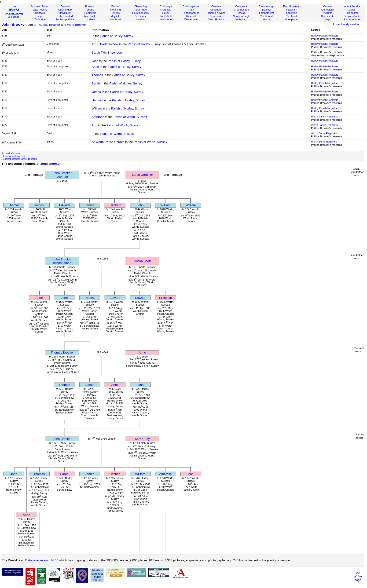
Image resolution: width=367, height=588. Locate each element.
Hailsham (292, 10)
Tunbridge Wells (65, 19)
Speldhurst (266, 16)
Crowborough (266, 6)
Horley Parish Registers (325, 36)
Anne (95, 67)
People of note (352, 16)
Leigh (40, 16)
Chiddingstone (191, 6)
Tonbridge (40, 19)
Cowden (216, 6)
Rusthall (191, 16)
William (97, 108)
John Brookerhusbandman (62, 261)
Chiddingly (166, 6)
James (96, 92)
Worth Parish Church (110, 142)
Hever (166, 13)
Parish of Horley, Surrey (117, 36)
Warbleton (166, 19)
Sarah (96, 83)
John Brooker (14, 24)
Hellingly (115, 13)
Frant (191, 10)
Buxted (116, 6)
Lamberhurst (266, 13)
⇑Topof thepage (358, 575)
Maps (328, 19)
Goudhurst (216, 10)
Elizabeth (115, 205)
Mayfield (115, 16)
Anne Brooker (77, 25)
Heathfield (90, 13)
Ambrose (98, 117)
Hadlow (266, 10)
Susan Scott (142, 261)
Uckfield (90, 19)
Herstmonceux (141, 13)
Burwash (90, 6)
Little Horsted (65, 16)
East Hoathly (40, 10)
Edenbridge (65, 10)
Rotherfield (166, 16)
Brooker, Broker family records (19, 159)
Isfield (241, 13)
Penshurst (141, 16)
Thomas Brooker (49, 25)
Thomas (97, 75)
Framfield (166, 10)
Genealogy (328, 10)
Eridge (90, 10)
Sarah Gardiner (142, 175)
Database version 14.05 (42, 560)
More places (292, 19)
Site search (352, 13)
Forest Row (141, 10)
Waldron (141, 19)
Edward (64, 205)
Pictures (328, 13)
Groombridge (241, 10)
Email (352, 10)
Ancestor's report (12, 153)
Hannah (97, 100)
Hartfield (40, 13)
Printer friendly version (346, 24)
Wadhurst (116, 19)
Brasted (65, 6)
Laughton (292, 13)
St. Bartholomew (107, 44)
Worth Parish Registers (324, 117)
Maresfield (90, 16)
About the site (352, 6)
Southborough (241, 16)
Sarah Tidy (99, 53)
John (95, 61)
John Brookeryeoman (62, 175)
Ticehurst (292, 16)
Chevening (141, 6)
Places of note (352, 19)
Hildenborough (191, 13)
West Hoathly (216, 19)
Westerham (191, 19)
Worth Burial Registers (324, 133)
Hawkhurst (65, 13)
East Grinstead (292, 6)
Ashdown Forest (40, 6)
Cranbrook (241, 6)
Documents (328, 16)
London (117, 53)
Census (328, 6)
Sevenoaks (216, 16)
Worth (266, 19)
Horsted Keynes (216, 13)
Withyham (241, 19)
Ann (95, 125)
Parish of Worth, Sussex (130, 117)
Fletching (116, 10)
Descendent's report (13, 156)
